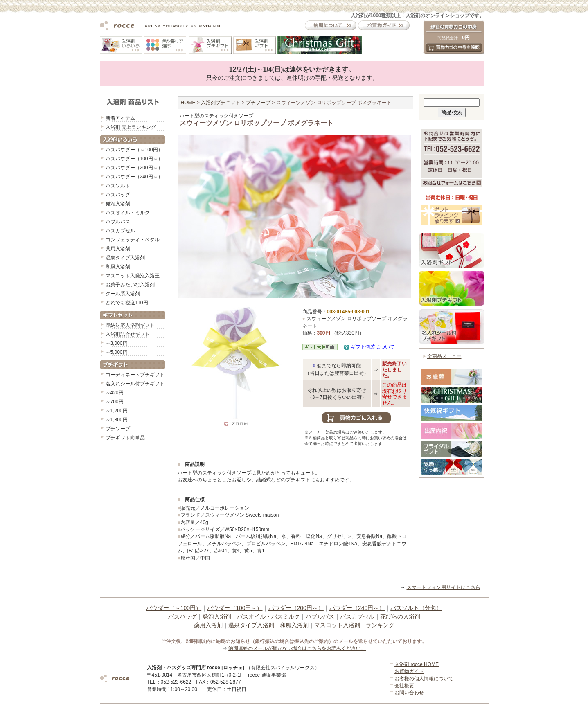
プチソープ (118, 429)
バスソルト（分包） (416, 608)
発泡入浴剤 (118, 204)
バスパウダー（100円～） (134, 159)
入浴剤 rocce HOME (417, 664)
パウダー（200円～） (296, 608)
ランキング (380, 625)
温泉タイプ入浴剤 (125, 258)
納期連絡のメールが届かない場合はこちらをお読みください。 (297, 648)
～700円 (115, 402)
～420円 (115, 393)
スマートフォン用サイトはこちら (444, 587)
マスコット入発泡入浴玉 (133, 276)
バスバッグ (118, 195)
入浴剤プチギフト (221, 103)
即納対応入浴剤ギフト (130, 325)
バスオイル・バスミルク (268, 616)
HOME (188, 103)
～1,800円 (117, 420)
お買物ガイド (409, 671)
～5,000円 (117, 352)
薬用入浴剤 (118, 249)
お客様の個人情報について (424, 679)
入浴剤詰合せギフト (128, 334)
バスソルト (118, 186)
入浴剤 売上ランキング (131, 127)
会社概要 (404, 686)
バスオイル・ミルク (128, 213)
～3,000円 (117, 343)
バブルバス (118, 222)
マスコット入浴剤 (337, 625)
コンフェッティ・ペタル (133, 240)
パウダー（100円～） (235, 608)
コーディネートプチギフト (135, 375)
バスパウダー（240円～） (134, 177)
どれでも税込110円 (127, 303)
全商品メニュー (444, 356)
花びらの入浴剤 (400, 616)
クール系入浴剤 (123, 294)
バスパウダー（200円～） (134, 168)
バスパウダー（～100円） (134, 150)
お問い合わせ (409, 693)
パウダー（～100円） (174, 608)
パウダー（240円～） (357, 608)
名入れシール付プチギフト (135, 384)
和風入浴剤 (118, 267)
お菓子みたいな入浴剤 (130, 285)
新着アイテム (120, 118)
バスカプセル (120, 231)
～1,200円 (117, 411)
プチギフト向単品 (125, 438)
